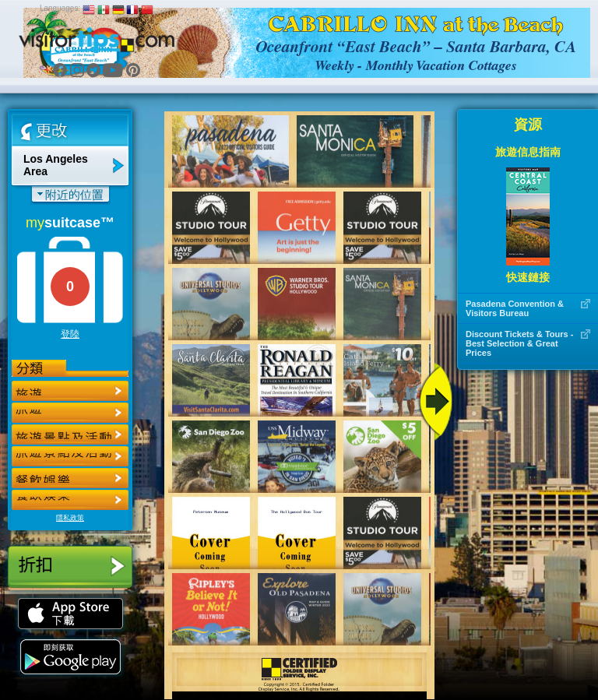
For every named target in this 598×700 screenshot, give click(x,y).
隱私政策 (70, 518)
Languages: (60, 8)
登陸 (70, 334)
